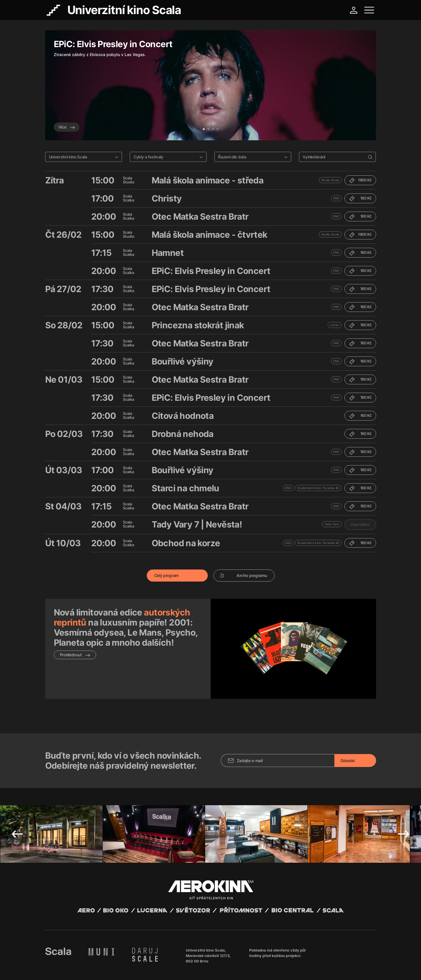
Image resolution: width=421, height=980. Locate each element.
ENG (336, 198)
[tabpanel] (211, 85)
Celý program (166, 575)
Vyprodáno (360, 524)
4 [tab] (218, 129)
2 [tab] (208, 129)
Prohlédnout (75, 655)
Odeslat (348, 729)
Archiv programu (243, 575)
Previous (17, 803)
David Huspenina (100, 964)
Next (404, 803)
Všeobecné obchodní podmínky (71, 969)
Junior (335, 325)
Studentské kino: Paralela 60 (318, 488)
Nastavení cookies (192, 969)
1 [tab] (204, 129)
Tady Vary (332, 524)
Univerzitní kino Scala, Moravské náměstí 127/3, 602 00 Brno (208, 925)
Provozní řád (164, 969)
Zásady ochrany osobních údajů (125, 969)
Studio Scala (330, 180)
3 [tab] (213, 129)
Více (67, 127)
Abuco (66, 964)
